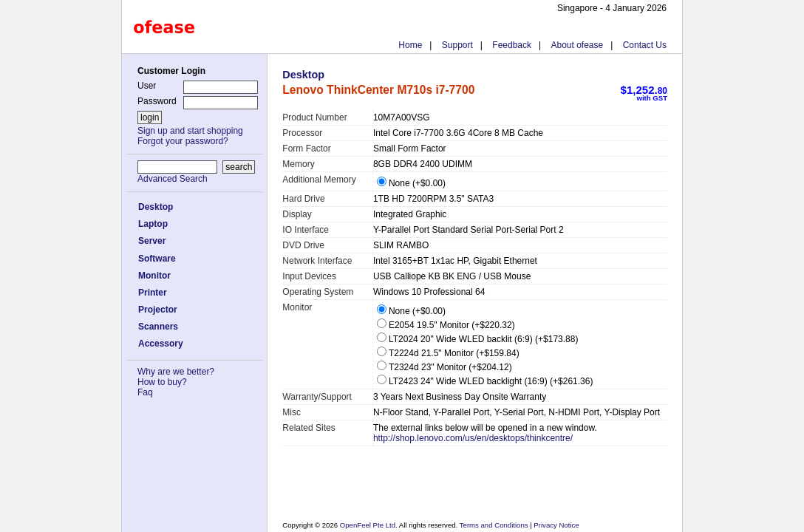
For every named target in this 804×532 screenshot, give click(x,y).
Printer (153, 293)
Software (157, 259)
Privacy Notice (556, 525)
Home (410, 45)
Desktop (156, 207)
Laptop (153, 224)
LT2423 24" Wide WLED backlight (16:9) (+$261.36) (485, 381)
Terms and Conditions (495, 525)
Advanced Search (173, 179)
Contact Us (645, 45)
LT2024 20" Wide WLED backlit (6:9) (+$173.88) (478, 339)
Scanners (158, 327)
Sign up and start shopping (190, 131)
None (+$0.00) (411, 183)
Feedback (512, 45)
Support (457, 45)
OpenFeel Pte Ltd (368, 525)
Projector (158, 310)
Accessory (161, 344)
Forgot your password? (183, 141)
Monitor (154, 276)
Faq (145, 392)
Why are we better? (176, 372)
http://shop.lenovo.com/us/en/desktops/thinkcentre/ (473, 438)
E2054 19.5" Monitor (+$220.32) (446, 325)
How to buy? (162, 382)
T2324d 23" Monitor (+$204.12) (444, 367)
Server (152, 241)
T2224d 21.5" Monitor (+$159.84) (448, 353)
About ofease (577, 45)
